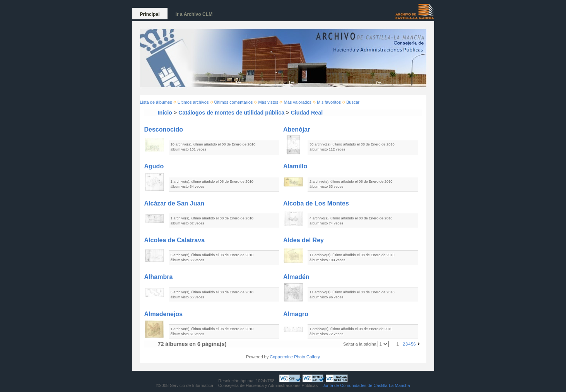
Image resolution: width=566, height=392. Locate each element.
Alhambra (159, 277)
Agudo (154, 166)
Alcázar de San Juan (174, 203)
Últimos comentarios (234, 102)
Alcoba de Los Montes (316, 203)
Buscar (353, 102)
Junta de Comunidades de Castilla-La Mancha (366, 385)
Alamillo (295, 166)
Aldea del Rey (304, 240)
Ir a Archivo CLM (194, 14)
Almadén (296, 277)
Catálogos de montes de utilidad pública (231, 113)
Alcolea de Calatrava (175, 240)
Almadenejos (164, 314)
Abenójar (297, 129)
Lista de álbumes (156, 102)
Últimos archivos (193, 102)
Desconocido (164, 129)
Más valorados (298, 102)
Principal (150, 14)
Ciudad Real (307, 113)
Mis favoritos (329, 102)
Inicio (165, 113)
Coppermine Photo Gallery (295, 357)
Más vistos (268, 102)
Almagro (296, 314)
